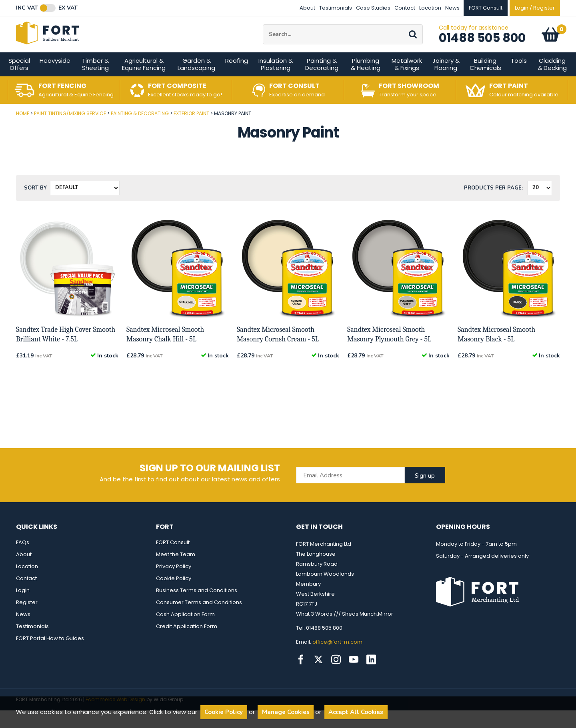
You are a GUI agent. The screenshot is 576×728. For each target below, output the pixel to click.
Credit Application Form (187, 644)
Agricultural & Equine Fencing (144, 82)
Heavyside (55, 78)
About (307, 8)
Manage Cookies (286, 712)
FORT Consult (173, 560)
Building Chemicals (485, 82)
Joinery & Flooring (446, 82)
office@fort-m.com (337, 659)
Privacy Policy (174, 584)
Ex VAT (68, 8)
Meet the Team (176, 572)
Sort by (35, 205)
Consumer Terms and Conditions (199, 620)
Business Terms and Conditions (197, 608)
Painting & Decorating (322, 82)
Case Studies (373, 8)
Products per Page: (493, 205)
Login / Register (535, 8)
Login (23, 608)
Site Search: (263, 33)
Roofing (237, 78)
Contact (405, 8)
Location (430, 8)
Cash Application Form (185, 632)
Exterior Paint (191, 131)
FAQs (23, 560)
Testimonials (336, 8)
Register (27, 620)
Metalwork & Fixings (407, 82)
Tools (519, 78)
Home (23, 131)
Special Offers (19, 82)
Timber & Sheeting (95, 82)
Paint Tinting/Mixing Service (70, 131)
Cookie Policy (174, 596)
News (452, 8)
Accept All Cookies (356, 712)
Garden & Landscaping (196, 82)
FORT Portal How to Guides (50, 656)
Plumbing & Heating (366, 82)
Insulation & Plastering (276, 82)
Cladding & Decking (552, 82)
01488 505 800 (482, 47)
